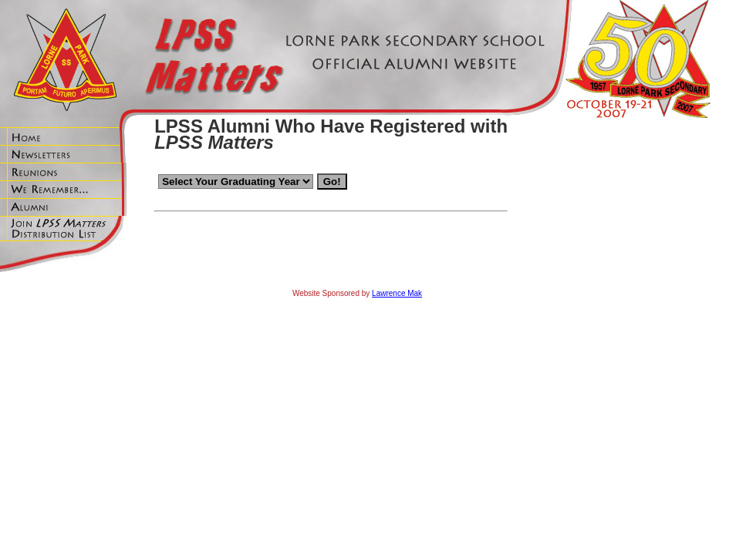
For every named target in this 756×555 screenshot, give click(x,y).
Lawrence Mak (397, 293)
